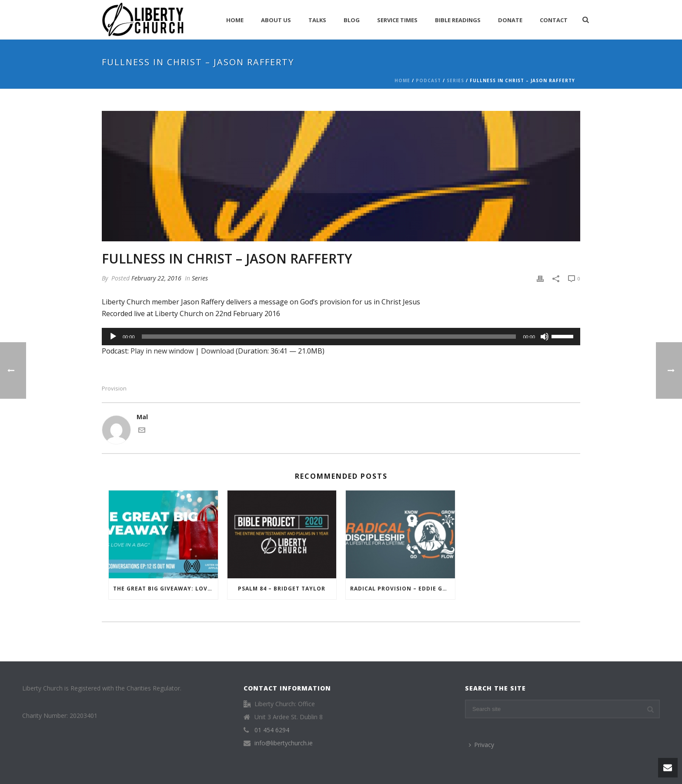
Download (217, 351)
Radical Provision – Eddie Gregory (403, 589)
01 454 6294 (272, 730)
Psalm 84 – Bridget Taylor (282, 589)
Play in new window (162, 351)
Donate (510, 20)
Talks (317, 20)
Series (455, 80)
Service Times (397, 20)
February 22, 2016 (156, 278)
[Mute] (545, 337)
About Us (276, 20)
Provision (114, 389)
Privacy (481, 745)
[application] (341, 337)
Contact (554, 20)
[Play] (113, 337)
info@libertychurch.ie (284, 743)
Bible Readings (458, 20)
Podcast (428, 80)
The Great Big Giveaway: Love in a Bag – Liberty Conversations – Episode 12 (165, 589)
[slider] (329, 337)
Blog (352, 20)
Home (235, 20)
